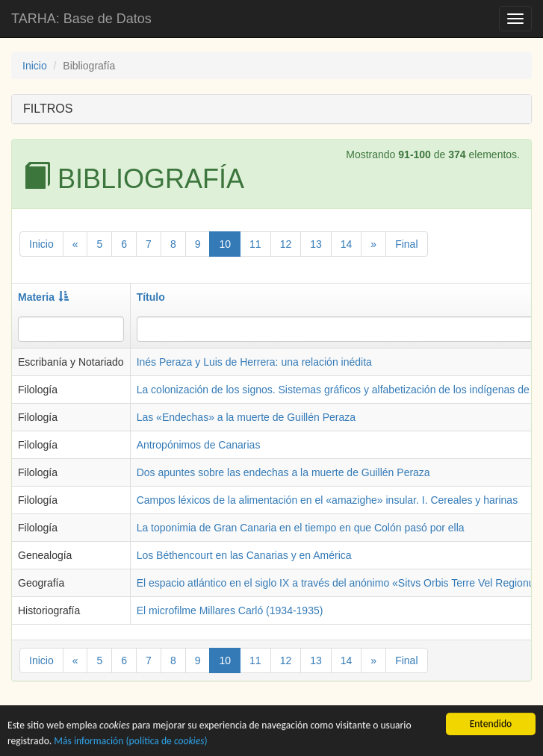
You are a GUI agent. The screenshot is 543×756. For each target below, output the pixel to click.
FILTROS (48, 109)
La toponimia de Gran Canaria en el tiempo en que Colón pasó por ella (301, 528)
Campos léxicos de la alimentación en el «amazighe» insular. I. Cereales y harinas (328, 500)
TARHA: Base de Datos (81, 19)
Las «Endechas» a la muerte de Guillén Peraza (246, 417)
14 (347, 244)
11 (255, 244)
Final (406, 244)
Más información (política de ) (130, 742)
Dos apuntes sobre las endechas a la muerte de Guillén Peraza (283, 472)
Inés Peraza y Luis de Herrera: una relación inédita (254, 362)
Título (151, 297)
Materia (43, 297)
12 (286, 244)
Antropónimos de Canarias (199, 445)
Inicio (35, 66)
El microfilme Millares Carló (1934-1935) (230, 610)
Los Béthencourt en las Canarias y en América (244, 555)
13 (316, 244)
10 (225, 244)
